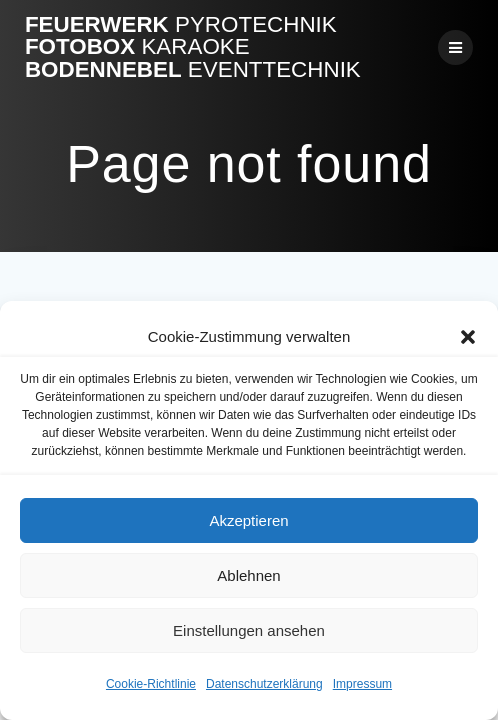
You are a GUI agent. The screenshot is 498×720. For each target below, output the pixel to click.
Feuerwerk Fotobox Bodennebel (193, 47)
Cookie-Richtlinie (151, 684)
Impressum (362, 684)
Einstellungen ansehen (249, 630)
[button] (468, 337)
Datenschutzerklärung (264, 684)
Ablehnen (248, 575)
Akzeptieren (248, 520)
